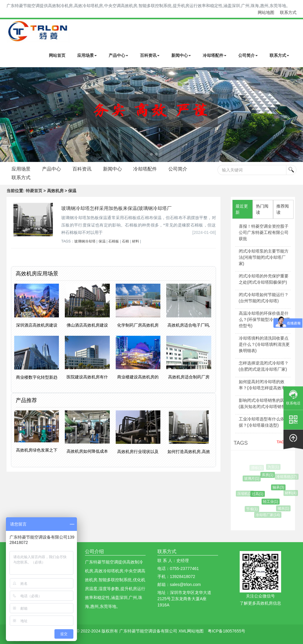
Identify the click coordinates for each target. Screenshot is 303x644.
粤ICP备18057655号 (227, 631)
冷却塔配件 (215, 55)
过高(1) (259, 494)
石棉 (125, 241)
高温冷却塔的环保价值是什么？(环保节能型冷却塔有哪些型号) (264, 319)
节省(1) (253, 509)
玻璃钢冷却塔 (85, 241)
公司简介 (248, 55)
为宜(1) (274, 467)
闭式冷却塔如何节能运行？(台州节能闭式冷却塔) (264, 298)
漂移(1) (257, 468)
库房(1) (269, 475)
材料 (136, 241)
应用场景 (87, 55)
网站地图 (266, 12)
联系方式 (288, 12)
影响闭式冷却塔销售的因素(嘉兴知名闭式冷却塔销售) (264, 403)
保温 (102, 241)
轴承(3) (279, 487)
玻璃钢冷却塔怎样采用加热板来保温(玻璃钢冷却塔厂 (116, 208)
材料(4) (291, 493)
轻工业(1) (272, 502)
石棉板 (114, 241)
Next (6, 115)
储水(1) (284, 508)
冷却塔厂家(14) (268, 515)
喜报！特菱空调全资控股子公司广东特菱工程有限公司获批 (264, 232)
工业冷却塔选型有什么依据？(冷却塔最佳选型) (262, 422)
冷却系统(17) (287, 477)
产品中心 (118, 55)
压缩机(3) (245, 494)
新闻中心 (181, 55)
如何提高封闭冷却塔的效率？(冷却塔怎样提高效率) (263, 385)
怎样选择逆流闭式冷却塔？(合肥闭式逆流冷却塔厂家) (264, 366)
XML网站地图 (191, 631)
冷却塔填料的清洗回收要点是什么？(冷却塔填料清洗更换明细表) (264, 344)
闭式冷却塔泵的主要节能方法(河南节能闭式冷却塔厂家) (264, 257)
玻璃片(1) (253, 478)
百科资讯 (150, 55)
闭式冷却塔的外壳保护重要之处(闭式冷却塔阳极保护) (264, 279)
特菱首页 (34, 191)
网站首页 (57, 55)
